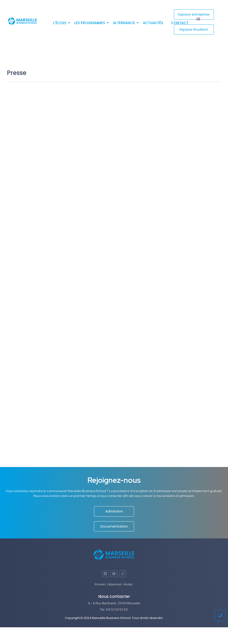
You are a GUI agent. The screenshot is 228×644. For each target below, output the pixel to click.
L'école (61, 23)
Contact (180, 23)
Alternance (125, 23)
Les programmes (91, 23)
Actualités (153, 23)
